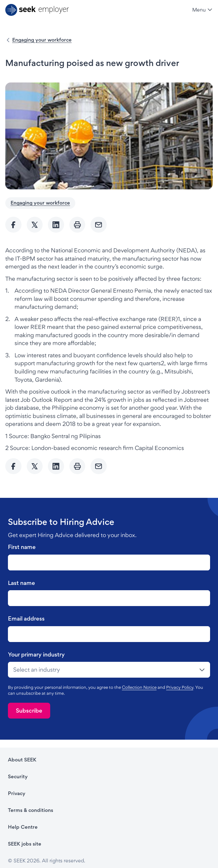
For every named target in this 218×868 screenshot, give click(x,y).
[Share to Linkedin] (56, 225)
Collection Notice (139, 687)
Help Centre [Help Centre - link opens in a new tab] (23, 827)
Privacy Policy (180, 687)
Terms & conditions (31, 810)
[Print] (77, 225)
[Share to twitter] (35, 225)
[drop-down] (109, 670)
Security (18, 776)
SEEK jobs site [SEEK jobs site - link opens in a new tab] (25, 844)
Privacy (17, 793)
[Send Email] (99, 225)
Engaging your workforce (42, 40)
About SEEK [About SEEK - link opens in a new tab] (22, 760)
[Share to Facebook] (13, 225)
